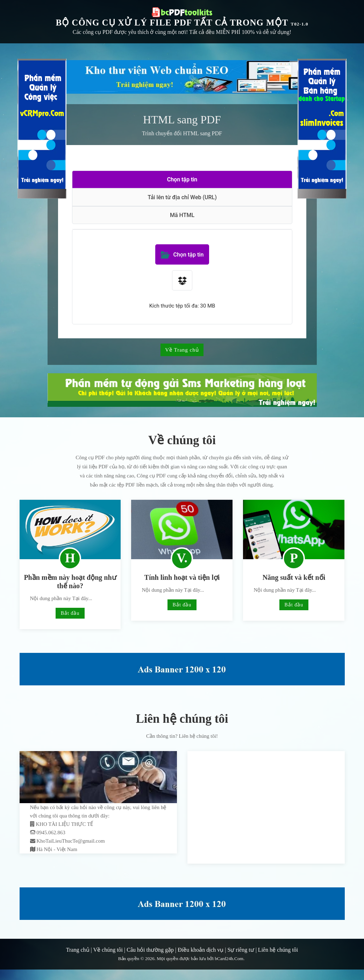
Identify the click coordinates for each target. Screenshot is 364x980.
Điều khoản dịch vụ (201, 950)
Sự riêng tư (241, 950)
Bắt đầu (70, 613)
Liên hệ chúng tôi (278, 950)
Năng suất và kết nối (294, 577)
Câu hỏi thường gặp (150, 950)
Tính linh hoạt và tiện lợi (182, 577)
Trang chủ (78, 950)
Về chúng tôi (108, 950)
